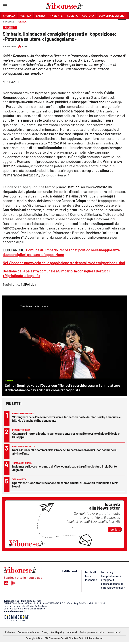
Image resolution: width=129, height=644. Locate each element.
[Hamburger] (5, 6)
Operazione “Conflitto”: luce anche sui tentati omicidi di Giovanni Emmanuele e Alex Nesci (65, 484)
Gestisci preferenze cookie (92, 632)
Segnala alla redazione (28, 632)
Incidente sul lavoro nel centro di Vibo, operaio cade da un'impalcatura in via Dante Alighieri (64, 468)
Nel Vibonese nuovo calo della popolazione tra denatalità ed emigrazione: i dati (64, 263)
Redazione (10, 632)
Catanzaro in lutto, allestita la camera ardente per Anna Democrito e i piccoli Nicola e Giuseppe (66, 435)
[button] (122, 24)
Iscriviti (115, 529)
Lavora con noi (114, 632)
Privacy (45, 632)
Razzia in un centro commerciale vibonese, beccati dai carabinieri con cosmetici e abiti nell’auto (64, 452)
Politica (22, 22)
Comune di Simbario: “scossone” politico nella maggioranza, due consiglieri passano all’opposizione (62, 252)
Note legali (72, 632)
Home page (9, 22)
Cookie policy (58, 632)
